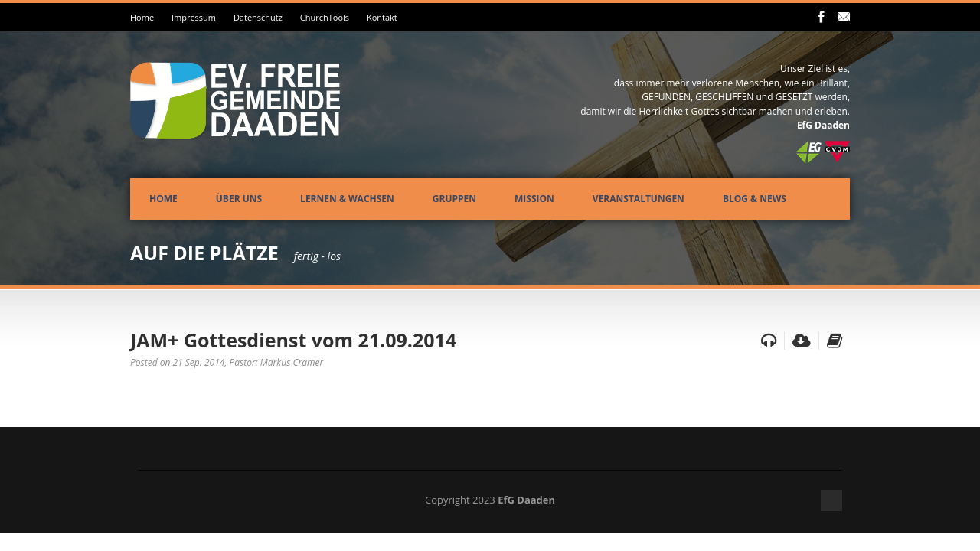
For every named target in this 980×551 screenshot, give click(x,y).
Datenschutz (258, 17)
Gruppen (454, 199)
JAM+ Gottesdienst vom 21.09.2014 (293, 340)
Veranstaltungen (639, 199)
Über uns (239, 199)
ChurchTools (325, 17)
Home (142, 17)
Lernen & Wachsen (347, 199)
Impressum (194, 17)
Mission (534, 199)
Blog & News (755, 199)
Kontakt (382, 17)
